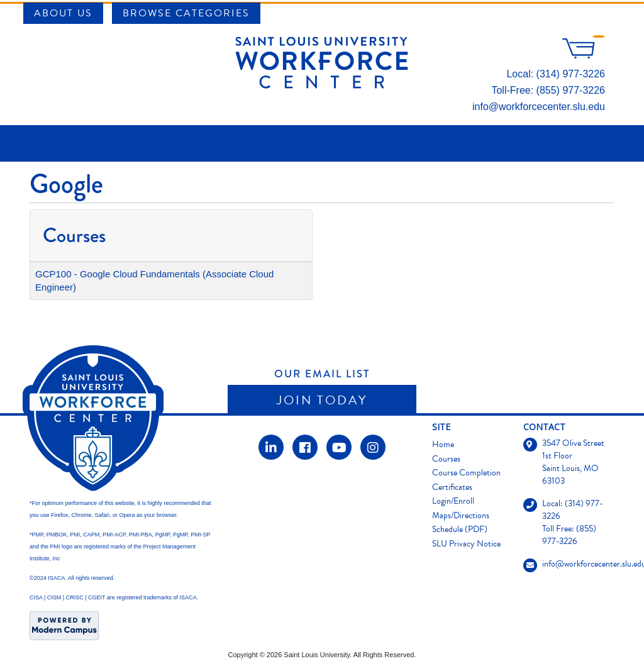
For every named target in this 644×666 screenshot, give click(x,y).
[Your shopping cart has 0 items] (584, 55)
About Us (63, 13)
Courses (446, 459)
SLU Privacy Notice (466, 544)
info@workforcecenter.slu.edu (539, 107)
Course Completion (466, 473)
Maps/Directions (461, 515)
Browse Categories (186, 13)
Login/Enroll (453, 501)
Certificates (452, 487)
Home (443, 444)
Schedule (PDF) (460, 529)
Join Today (322, 400)
